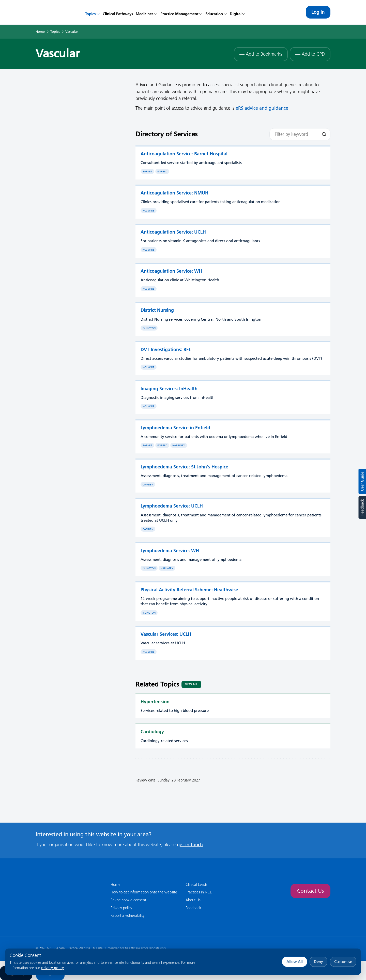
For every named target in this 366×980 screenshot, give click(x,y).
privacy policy (52, 968)
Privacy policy (121, 908)
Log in (318, 12)
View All (191, 684)
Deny (318, 962)
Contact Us (310, 891)
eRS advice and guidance (262, 108)
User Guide (362, 481)
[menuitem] (93, 12)
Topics (55, 31)
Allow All (295, 962)
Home (40, 31)
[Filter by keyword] (300, 134)
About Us (193, 900)
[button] (147, 12)
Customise (343, 962)
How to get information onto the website (144, 892)
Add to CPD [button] (310, 53)
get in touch (190, 844)
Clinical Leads (196, 884)
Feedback (362, 507)
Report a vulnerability (128, 915)
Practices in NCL (199, 892)
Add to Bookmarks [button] (259, 53)
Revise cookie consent (128, 900)
